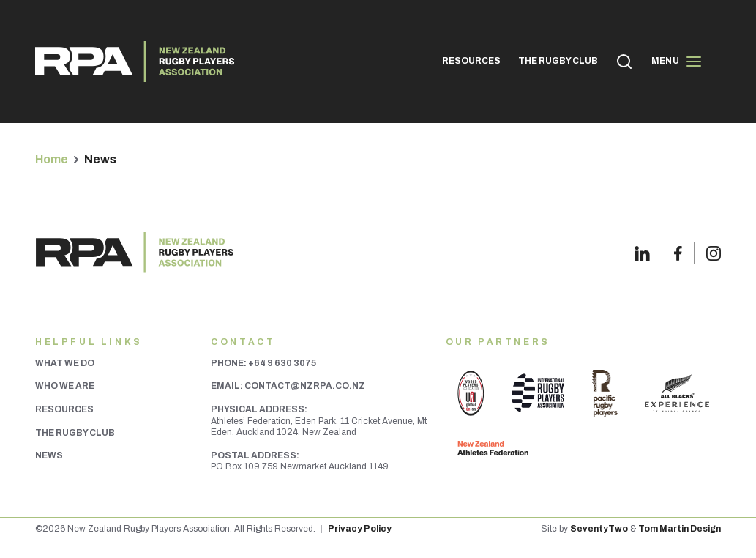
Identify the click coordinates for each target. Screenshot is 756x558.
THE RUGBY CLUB (558, 61)
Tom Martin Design (680, 529)
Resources (64, 409)
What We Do (65, 363)
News (49, 455)
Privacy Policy (360, 529)
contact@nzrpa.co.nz (305, 386)
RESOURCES (471, 61)
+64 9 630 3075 (282, 363)
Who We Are (65, 386)
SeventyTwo (599, 529)
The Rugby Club (75, 433)
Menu (677, 62)
